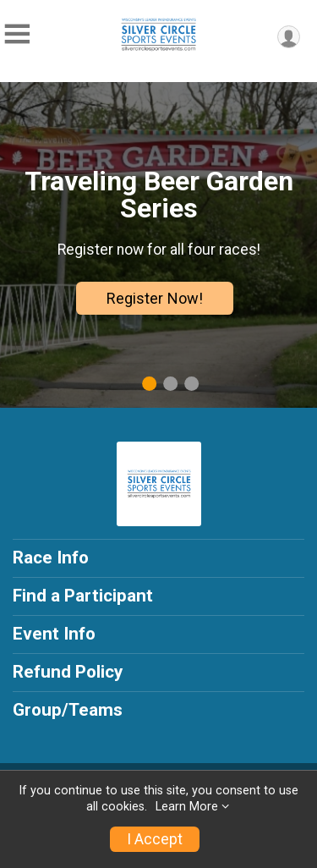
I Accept (155, 839)
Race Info (51, 558)
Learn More (187, 807)
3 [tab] (191, 384)
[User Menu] (289, 37)
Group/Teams (68, 710)
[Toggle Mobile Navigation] (17, 34)
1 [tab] (149, 384)
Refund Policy (68, 672)
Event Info (54, 634)
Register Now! (155, 298)
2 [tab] (170, 384)
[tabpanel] (158, 245)
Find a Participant (83, 596)
